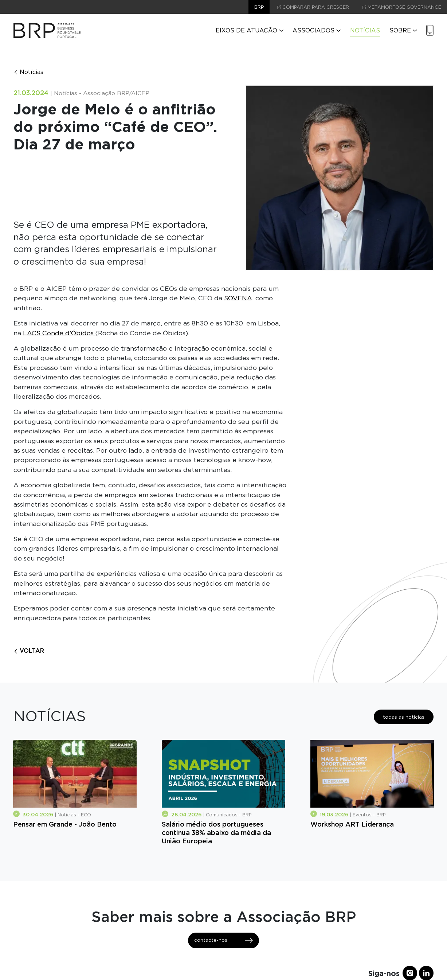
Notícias (365, 30)
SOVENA (238, 298)
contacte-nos (223, 940)
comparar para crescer (313, 7)
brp (259, 7)
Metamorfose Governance (402, 7)
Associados (317, 31)
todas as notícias (404, 717)
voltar (29, 651)
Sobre (403, 31)
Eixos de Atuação (250, 31)
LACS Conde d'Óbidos (59, 333)
